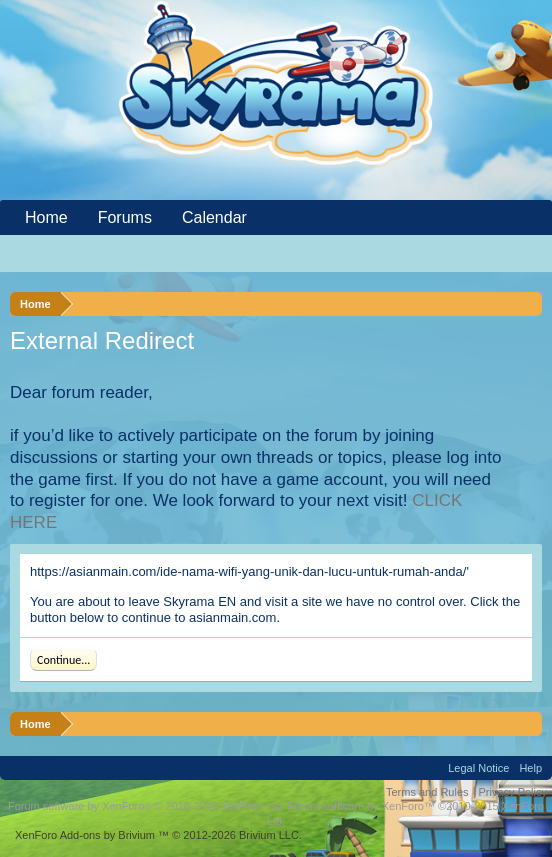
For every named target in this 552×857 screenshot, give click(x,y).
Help (530, 768)
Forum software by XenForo (146, 806)
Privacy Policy (513, 792)
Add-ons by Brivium (158, 835)
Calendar (214, 217)
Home (46, 217)
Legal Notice (478, 768)
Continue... (63, 660)
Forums (125, 217)
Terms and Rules (427, 792)
